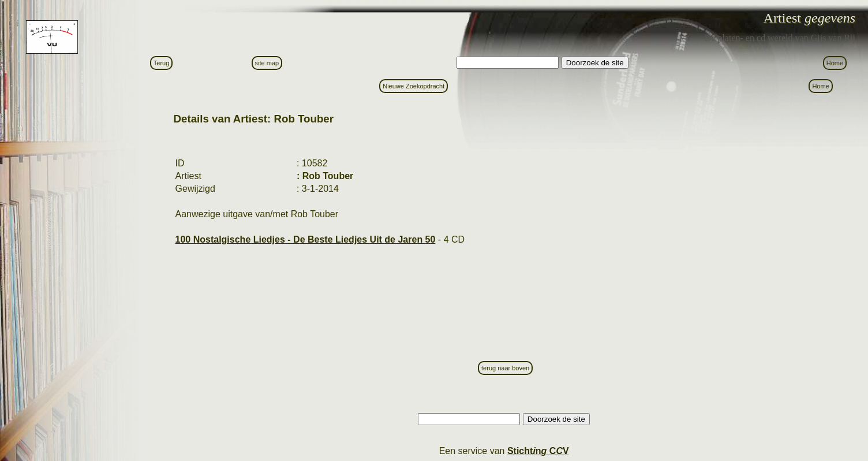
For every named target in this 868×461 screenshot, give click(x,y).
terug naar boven (505, 368)
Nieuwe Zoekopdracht (414, 86)
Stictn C (538, 451)
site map (267, 63)
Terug (162, 63)
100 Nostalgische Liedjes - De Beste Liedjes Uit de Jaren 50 (306, 239)
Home (835, 63)
